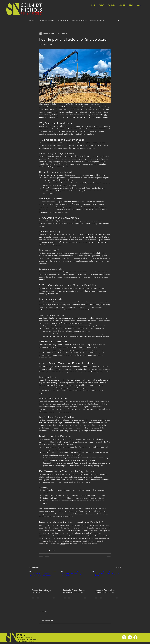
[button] (122, 5)
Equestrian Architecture (79, 20)
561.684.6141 (22, 636)
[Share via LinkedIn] (50, 550)
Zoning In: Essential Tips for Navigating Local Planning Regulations (74, 591)
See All (119, 567)
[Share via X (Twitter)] (45, 550)
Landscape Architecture (46, 20)
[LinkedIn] (130, 637)
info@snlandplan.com (25, 638)
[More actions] (110, 34)
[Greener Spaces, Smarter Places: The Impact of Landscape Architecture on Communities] (44, 579)
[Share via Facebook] (40, 550)
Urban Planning (63, 20)
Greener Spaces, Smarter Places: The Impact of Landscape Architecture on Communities (42, 591)
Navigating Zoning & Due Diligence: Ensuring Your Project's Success (105, 591)
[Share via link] (54, 550)
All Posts (32, 20)
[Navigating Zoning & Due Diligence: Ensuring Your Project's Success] (107, 579)
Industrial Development (98, 20)
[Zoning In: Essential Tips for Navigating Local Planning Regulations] (75, 579)
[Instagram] (124, 637)
